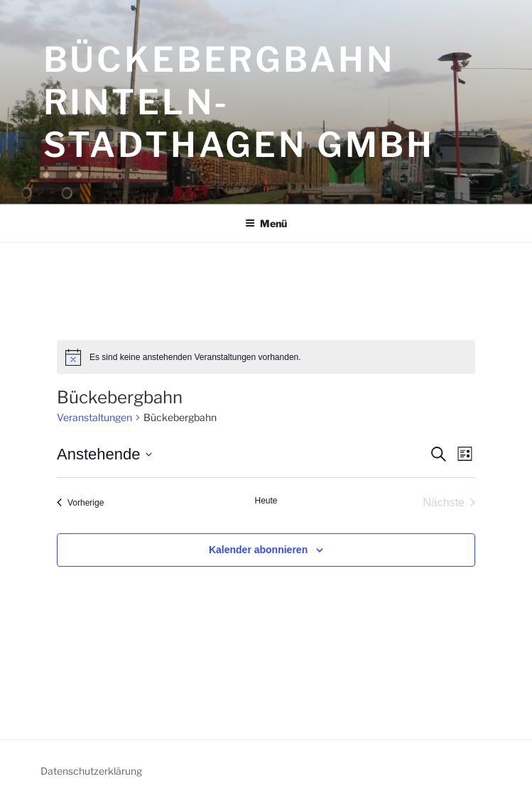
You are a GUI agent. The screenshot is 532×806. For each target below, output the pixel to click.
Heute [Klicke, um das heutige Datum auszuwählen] (266, 501)
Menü (266, 223)
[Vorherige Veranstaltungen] (80, 503)
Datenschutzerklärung (91, 771)
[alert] (266, 357)
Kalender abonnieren (258, 550)
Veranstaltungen (94, 417)
